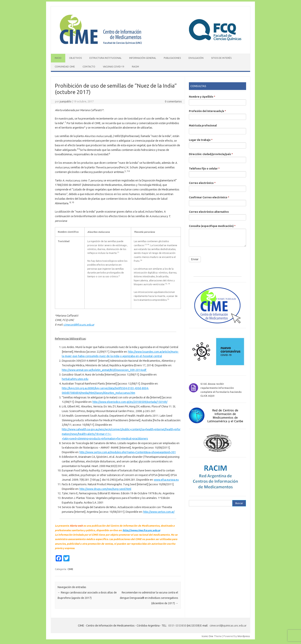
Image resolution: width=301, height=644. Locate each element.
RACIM (135, 67)
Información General (143, 58)
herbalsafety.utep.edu (75, 379)
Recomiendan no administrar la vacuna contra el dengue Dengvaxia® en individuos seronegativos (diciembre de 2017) (149, 598)
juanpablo (66, 101)
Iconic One (208, 636)
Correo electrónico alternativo (209, 212)
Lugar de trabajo (201, 140)
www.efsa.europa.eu (166, 480)
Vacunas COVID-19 (114, 67)
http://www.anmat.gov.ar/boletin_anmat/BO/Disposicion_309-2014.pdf (104, 370)
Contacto (89, 67)
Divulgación (196, 58)
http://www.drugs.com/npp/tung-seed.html (105, 489)
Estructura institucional (105, 58)
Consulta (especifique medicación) (212, 226)
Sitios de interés (221, 58)
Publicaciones (172, 58)
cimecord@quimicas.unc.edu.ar (228, 626)
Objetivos (75, 58)
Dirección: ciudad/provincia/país (211, 154)
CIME (70, 569)
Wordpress (244, 636)
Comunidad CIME (65, 67)
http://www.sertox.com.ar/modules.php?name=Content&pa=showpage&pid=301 (128, 452)
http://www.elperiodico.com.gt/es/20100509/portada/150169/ (130, 402)
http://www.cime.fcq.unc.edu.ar (141, 530)
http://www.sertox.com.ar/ (159, 512)
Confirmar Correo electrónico (209, 197)
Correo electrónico (202, 183)
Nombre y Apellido (202, 97)
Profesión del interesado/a (207, 111)
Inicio (58, 58)
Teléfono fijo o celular (204, 169)
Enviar (195, 259)
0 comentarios (173, 101)
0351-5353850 (177, 626)
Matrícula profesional (203, 125)
